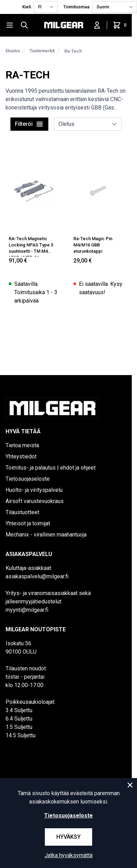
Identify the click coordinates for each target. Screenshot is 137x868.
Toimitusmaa (76, 7)
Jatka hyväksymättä (68, 855)
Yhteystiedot (21, 456)
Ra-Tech (73, 51)
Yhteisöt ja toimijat (28, 523)
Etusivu (13, 51)
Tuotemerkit (42, 51)
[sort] (88, 124)
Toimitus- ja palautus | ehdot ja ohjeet (51, 468)
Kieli (27, 7)
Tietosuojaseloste (28, 479)
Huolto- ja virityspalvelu (34, 490)
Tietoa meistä (22, 445)
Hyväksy (68, 837)
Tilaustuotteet (22, 512)
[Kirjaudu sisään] (97, 25)
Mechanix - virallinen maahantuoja (46, 535)
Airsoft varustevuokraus (35, 501)
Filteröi (29, 124)
